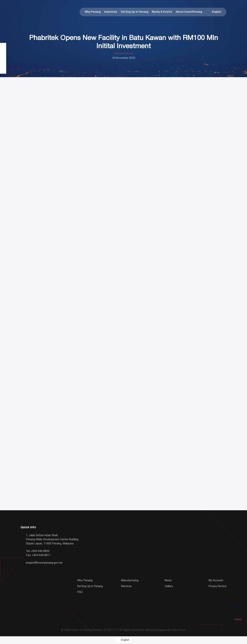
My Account (216, 581)
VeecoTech (178, 630)
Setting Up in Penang (135, 12)
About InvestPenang (189, 12)
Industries (111, 12)
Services (126, 586)
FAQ (80, 592)
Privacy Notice (217, 586)
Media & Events (162, 12)
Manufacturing (130, 581)
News (168, 581)
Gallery (169, 586)
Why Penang (93, 12)
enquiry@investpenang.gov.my (44, 563)
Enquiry (238, 615)
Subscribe (238, 601)
